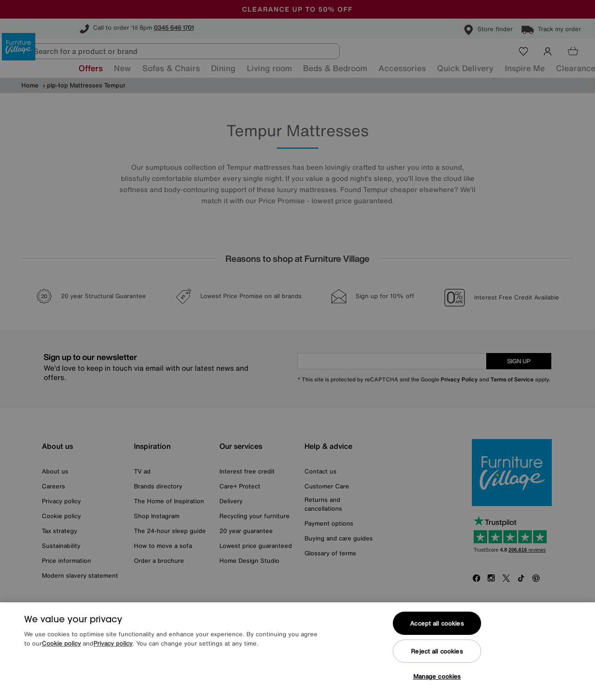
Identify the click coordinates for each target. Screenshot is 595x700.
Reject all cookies (437, 651)
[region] (297, 651)
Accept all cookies (437, 623)
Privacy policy (113, 643)
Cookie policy (61, 643)
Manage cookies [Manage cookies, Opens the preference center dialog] (437, 677)
